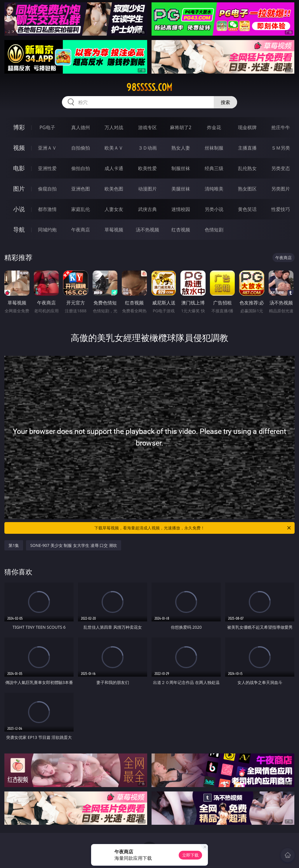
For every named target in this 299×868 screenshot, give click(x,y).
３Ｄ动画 (147, 148)
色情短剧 (214, 230)
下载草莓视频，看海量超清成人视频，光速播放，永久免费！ (193, 528)
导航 (19, 229)
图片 (19, 189)
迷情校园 (181, 209)
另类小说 (214, 209)
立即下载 (190, 855)
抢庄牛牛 (281, 127)
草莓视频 (114, 230)
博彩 (19, 127)
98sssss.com (149, 87)
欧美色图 (114, 189)
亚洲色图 (81, 189)
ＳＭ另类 (281, 148)
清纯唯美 (214, 189)
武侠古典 (147, 209)
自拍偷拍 (81, 148)
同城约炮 (47, 230)
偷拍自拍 (81, 168)
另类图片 (281, 189)
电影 (19, 168)
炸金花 (214, 127)
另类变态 (281, 168)
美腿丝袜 (181, 189)
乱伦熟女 (247, 168)
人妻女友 (114, 209)
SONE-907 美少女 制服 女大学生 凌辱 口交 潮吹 (73, 545)
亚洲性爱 (47, 168)
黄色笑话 (247, 209)
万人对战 (114, 127)
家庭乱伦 (81, 209)
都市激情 (47, 209)
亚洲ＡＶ (47, 148)
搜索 (225, 102)
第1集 (14, 545)
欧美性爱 (147, 168)
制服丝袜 (181, 168)
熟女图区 (247, 189)
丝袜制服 (214, 148)
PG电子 (47, 127)
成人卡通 (114, 168)
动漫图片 (147, 189)
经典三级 (214, 168)
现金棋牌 (247, 127)
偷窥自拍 (47, 189)
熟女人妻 (181, 148)
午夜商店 (81, 230)
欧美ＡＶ (114, 148)
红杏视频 (181, 230)
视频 (19, 148)
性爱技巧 (281, 209)
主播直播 (247, 148)
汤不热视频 (147, 230)
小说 (19, 209)
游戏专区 (147, 127)
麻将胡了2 (181, 127)
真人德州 (81, 127)
